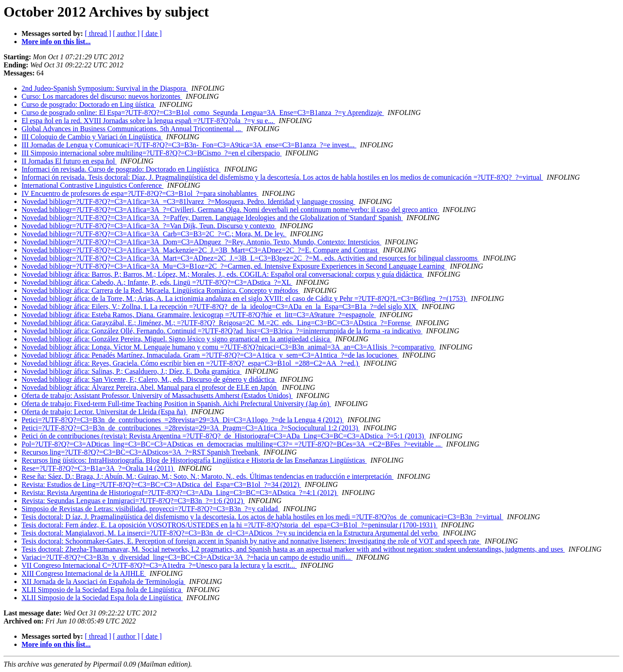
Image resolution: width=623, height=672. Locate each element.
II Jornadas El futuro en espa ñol (69, 161)
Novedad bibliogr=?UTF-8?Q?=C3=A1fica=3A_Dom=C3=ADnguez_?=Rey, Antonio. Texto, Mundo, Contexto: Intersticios (201, 242)
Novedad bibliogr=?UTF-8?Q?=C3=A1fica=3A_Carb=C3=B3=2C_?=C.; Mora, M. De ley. (154, 234)
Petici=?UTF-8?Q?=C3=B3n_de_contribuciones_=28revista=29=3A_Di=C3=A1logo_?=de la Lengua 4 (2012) (183, 420)
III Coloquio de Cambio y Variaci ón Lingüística (92, 137)
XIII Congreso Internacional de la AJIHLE (84, 573)
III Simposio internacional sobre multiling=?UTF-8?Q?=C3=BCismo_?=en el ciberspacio (152, 153)
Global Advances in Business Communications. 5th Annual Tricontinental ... (132, 129)
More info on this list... (56, 42)
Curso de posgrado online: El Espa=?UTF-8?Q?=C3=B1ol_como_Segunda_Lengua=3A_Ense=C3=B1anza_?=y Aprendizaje (203, 113)
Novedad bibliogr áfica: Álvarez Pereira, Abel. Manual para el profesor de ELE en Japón (150, 387)
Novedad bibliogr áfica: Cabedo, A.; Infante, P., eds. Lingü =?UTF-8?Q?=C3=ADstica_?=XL (157, 282)
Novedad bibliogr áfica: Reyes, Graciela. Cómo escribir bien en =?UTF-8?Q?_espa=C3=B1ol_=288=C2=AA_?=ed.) (191, 363)
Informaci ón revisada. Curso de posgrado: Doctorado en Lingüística (121, 169)
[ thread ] (98, 33)
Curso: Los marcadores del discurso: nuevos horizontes (102, 96)
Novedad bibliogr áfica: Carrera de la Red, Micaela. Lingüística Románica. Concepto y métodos (161, 290)
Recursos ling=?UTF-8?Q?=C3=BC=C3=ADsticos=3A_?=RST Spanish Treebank (141, 452)
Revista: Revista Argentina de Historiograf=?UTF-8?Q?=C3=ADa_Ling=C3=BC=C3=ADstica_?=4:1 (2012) (180, 493)
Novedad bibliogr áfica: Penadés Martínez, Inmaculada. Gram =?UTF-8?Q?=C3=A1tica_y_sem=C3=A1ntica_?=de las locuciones (210, 355)
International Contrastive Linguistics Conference (92, 185)
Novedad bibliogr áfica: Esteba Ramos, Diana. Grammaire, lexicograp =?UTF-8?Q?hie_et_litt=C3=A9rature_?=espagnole (199, 315)
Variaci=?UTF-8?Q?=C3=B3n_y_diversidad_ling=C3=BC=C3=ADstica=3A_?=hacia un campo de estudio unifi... (187, 557)
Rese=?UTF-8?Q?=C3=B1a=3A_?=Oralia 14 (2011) (98, 468)
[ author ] (127, 33)
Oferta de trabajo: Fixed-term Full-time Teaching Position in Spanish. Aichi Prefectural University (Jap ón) (176, 404)
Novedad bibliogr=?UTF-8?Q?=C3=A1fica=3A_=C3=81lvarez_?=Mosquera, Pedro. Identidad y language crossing (188, 201)
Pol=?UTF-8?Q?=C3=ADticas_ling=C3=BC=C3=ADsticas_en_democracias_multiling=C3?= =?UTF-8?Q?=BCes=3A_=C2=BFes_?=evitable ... (232, 444)
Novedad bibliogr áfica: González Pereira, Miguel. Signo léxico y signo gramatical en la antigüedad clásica (177, 339)
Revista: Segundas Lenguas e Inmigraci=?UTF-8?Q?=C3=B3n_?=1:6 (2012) (133, 501)
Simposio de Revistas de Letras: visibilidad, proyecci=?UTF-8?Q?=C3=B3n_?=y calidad (151, 509)
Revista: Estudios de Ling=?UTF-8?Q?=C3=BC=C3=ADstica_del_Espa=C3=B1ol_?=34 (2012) (161, 484)
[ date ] (151, 33)
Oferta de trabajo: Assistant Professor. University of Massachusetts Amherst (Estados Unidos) (157, 396)
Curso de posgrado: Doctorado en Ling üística (89, 104)
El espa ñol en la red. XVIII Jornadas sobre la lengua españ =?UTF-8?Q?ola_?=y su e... (148, 121)
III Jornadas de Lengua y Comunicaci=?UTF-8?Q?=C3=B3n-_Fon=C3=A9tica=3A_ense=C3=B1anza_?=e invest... (189, 145)
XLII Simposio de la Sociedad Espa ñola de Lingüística (102, 590)
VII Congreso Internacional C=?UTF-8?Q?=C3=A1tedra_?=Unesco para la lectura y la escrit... (159, 565)
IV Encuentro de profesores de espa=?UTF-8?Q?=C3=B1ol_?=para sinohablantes (140, 193)
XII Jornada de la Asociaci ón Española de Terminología (103, 581)
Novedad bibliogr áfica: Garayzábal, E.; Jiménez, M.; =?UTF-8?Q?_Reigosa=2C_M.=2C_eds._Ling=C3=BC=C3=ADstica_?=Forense (217, 323)
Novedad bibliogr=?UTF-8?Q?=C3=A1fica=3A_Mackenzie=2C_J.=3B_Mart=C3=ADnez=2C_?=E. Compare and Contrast (200, 250)
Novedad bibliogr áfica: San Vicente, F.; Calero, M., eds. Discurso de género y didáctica (149, 379)
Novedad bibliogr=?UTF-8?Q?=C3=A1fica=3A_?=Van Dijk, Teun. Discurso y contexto (149, 226)
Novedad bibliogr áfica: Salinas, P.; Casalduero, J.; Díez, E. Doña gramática (132, 371)
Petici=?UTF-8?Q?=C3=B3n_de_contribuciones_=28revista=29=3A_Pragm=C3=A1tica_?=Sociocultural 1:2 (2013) (191, 428)
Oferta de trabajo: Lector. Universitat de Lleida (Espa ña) (105, 412)
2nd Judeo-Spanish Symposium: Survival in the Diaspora (105, 88)
